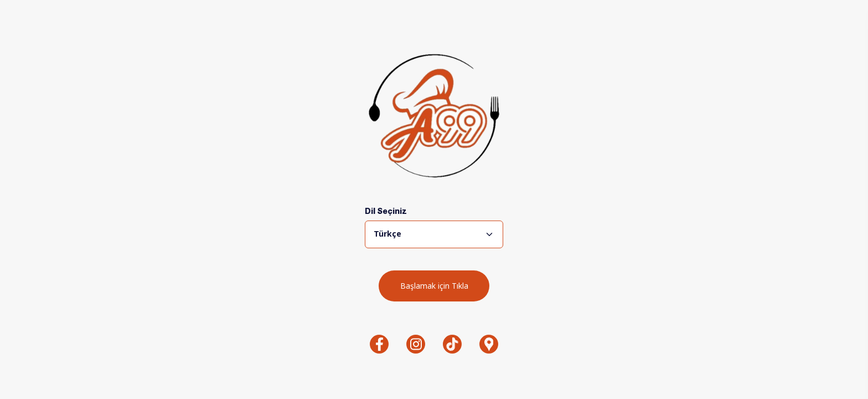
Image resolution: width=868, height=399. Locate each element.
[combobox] (434, 234)
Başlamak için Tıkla (434, 286)
